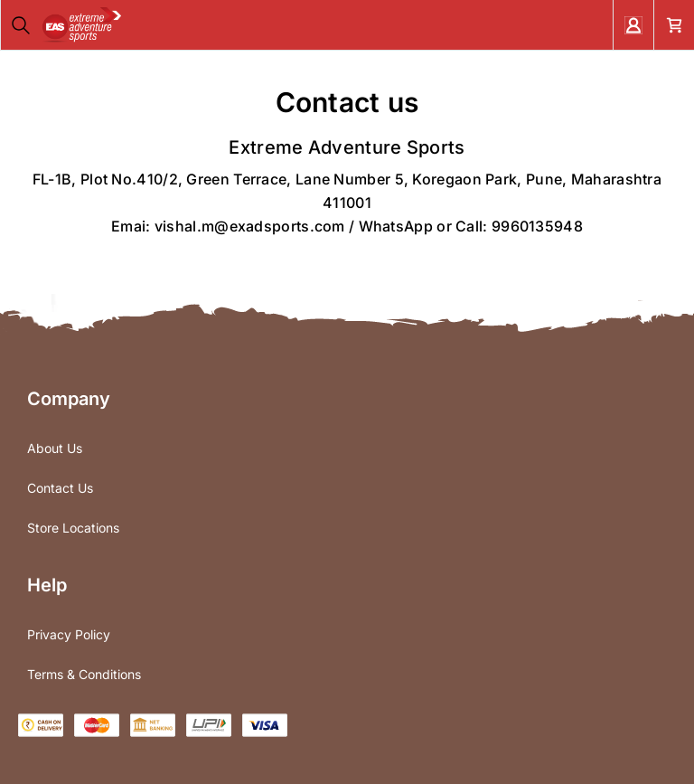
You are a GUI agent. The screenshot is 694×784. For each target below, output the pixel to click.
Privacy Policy (69, 634)
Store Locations (73, 528)
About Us (55, 448)
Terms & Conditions (84, 674)
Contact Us (60, 488)
